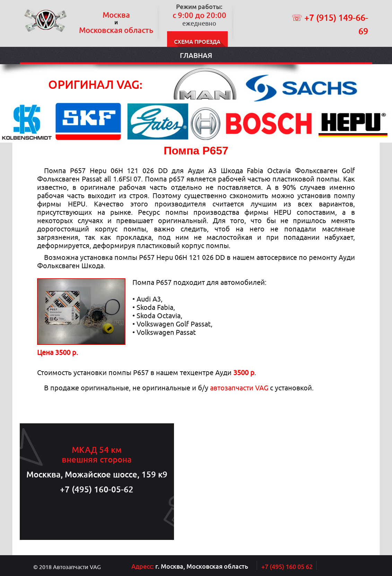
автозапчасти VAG (239, 388)
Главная (196, 55)
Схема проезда (197, 42)
